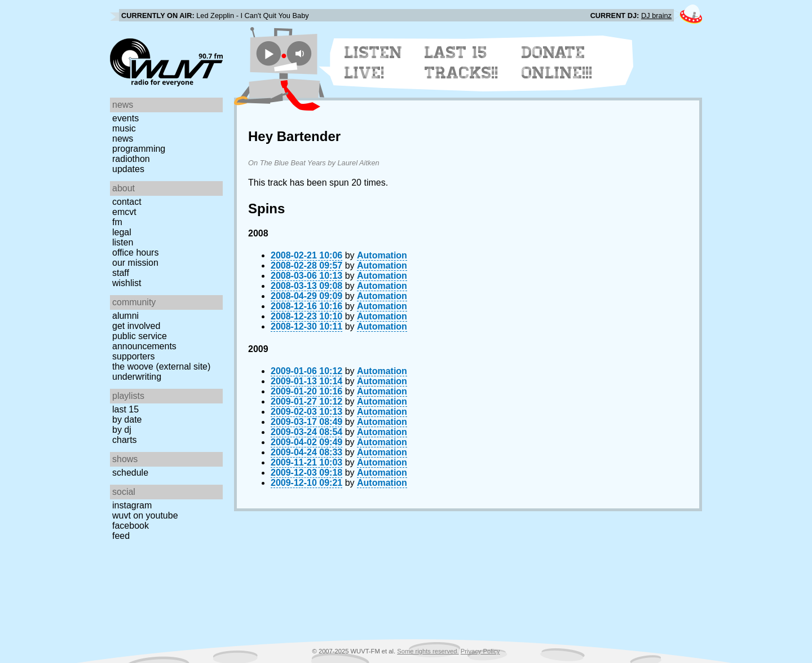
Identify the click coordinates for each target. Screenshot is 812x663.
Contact (127, 202)
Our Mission (135, 263)
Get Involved (136, 326)
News (123, 139)
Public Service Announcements (144, 341)
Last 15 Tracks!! (462, 63)
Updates (128, 169)
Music (124, 128)
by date (127, 420)
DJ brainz (656, 16)
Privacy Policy (480, 651)
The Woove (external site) (161, 366)
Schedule (130, 473)
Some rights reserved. (428, 651)
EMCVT (124, 212)
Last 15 (125, 409)
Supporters (134, 356)
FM (117, 222)
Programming (139, 149)
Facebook (131, 526)
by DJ (122, 430)
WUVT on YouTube (145, 515)
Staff (121, 273)
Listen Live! (374, 63)
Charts (125, 440)
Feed (121, 536)
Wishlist (127, 283)
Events (125, 118)
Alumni (125, 316)
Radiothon (131, 159)
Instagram (132, 505)
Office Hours (135, 253)
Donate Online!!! (557, 63)
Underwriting (137, 377)
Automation (382, 255)
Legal (122, 232)
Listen (123, 242)
